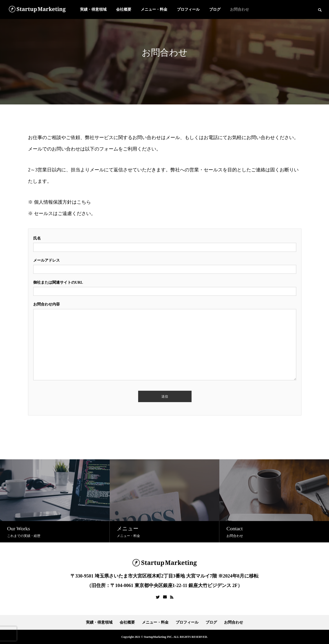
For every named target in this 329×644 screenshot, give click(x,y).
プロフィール (188, 9)
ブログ (215, 9)
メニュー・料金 (154, 9)
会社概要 (124, 9)
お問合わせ (240, 9)
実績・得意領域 (93, 9)
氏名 (37, 238)
